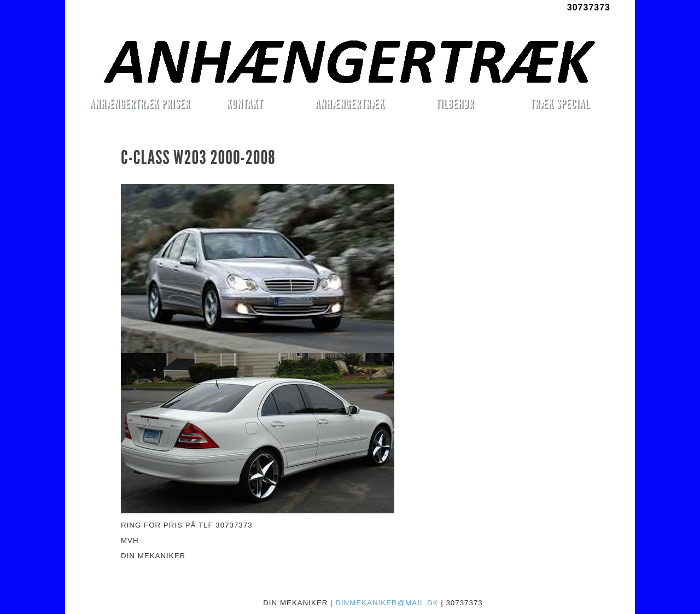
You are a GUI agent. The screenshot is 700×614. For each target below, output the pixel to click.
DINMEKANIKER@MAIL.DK (387, 603)
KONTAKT (245, 103)
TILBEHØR (454, 103)
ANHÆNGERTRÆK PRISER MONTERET (139, 105)
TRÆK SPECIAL (560, 103)
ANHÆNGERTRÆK (350, 103)
